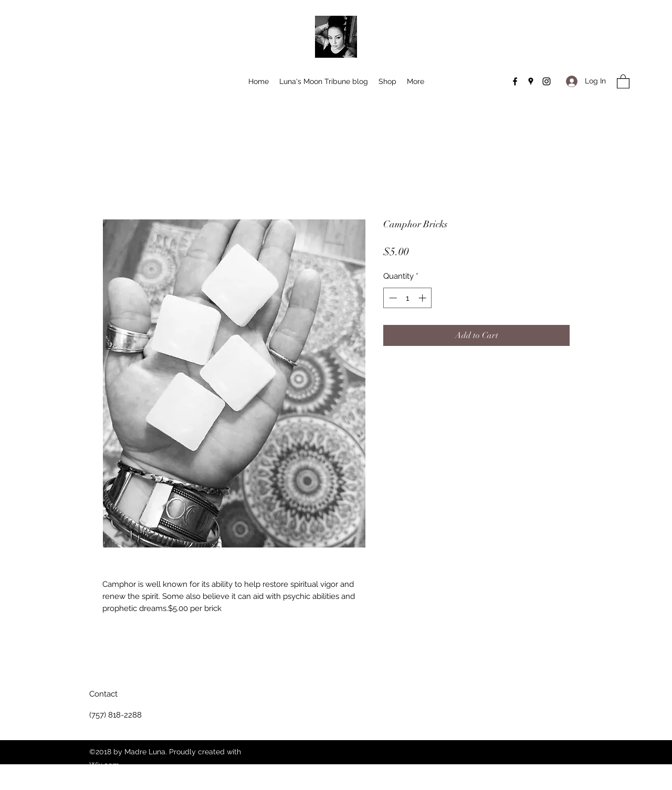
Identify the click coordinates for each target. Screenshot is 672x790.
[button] (623, 81)
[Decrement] (392, 298)
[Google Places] (531, 81)
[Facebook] (515, 81)
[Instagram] (547, 81)
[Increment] (423, 298)
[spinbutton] (408, 298)
